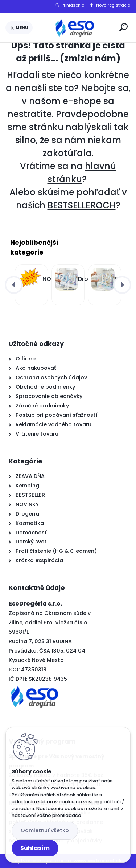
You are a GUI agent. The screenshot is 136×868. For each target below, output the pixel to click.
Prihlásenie (73, 5)
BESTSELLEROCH (82, 205)
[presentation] (14, 285)
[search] (123, 27)
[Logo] (75, 28)
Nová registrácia (113, 5)
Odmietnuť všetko (45, 830)
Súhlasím (35, 848)
